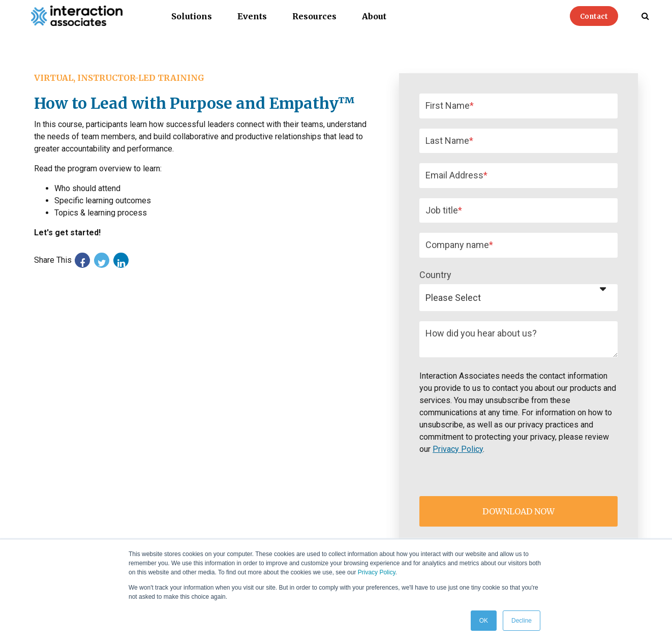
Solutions (192, 16)
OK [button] (484, 621)
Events (252, 16)
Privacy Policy (377, 572)
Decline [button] (522, 621)
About (374, 16)
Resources (314, 16)
